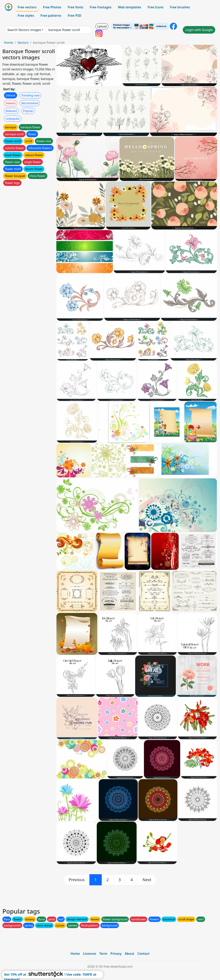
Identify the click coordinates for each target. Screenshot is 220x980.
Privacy (116, 954)
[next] (147, 880)
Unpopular (13, 119)
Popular (28, 111)
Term (103, 954)
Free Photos (52, 7)
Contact (143, 954)
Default (11, 95)
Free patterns (51, 16)
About (130, 954)
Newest (11, 103)
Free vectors (27, 7)
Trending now (30, 95)
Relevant (11, 111)
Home (9, 43)
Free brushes (180, 7)
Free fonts (76, 7)
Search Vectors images (24, 30)
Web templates (130, 7)
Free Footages (101, 7)
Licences (90, 954)
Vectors (23, 43)
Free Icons (155, 7)
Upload (102, 26)
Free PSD (74, 16)
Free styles (26, 16)
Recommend (30, 103)
